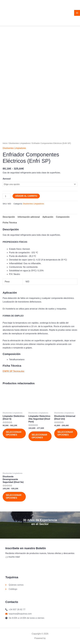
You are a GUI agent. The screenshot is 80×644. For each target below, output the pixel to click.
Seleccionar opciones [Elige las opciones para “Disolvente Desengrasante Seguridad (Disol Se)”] (14, 498)
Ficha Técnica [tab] (10, 223)
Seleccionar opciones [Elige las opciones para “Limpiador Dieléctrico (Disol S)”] (14, 434)
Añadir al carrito (26, 197)
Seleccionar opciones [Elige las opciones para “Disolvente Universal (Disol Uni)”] (65, 434)
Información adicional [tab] (29, 218)
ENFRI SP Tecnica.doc (13, 372)
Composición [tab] (63, 218)
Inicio (5, 144)
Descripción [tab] (9, 218)
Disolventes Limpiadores (20, 144)
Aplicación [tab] (48, 218)
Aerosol (7, 179)
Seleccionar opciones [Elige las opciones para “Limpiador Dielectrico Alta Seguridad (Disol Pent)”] (40, 437)
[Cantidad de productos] (7, 197)
